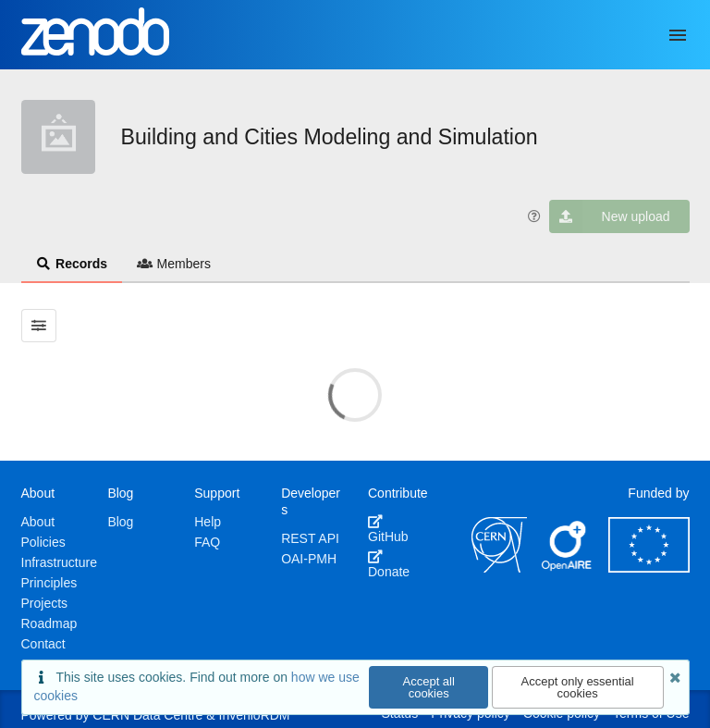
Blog (120, 522)
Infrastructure (59, 562)
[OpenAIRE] (568, 568)
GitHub (388, 529)
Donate (389, 564)
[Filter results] (39, 326)
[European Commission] (649, 568)
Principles (49, 583)
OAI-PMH (309, 559)
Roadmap (49, 623)
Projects (45, 603)
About (38, 522)
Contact (43, 644)
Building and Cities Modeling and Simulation (330, 137)
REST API (310, 538)
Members (174, 264)
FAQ (207, 542)
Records (72, 264)
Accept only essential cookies (578, 687)
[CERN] (499, 568)
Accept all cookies (429, 687)
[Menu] (678, 35)
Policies (43, 542)
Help (208, 522)
